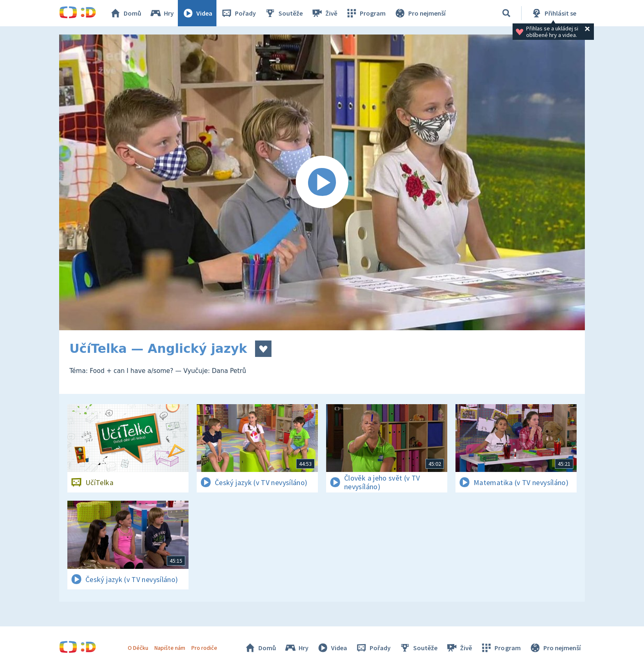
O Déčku (138, 648)
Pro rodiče (204, 648)
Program (366, 13)
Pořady (238, 13)
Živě (324, 13)
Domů (125, 13)
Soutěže (283, 13)
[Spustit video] (322, 182)
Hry (162, 13)
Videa (197, 13)
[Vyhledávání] (506, 13)
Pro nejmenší (420, 13)
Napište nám (170, 648)
